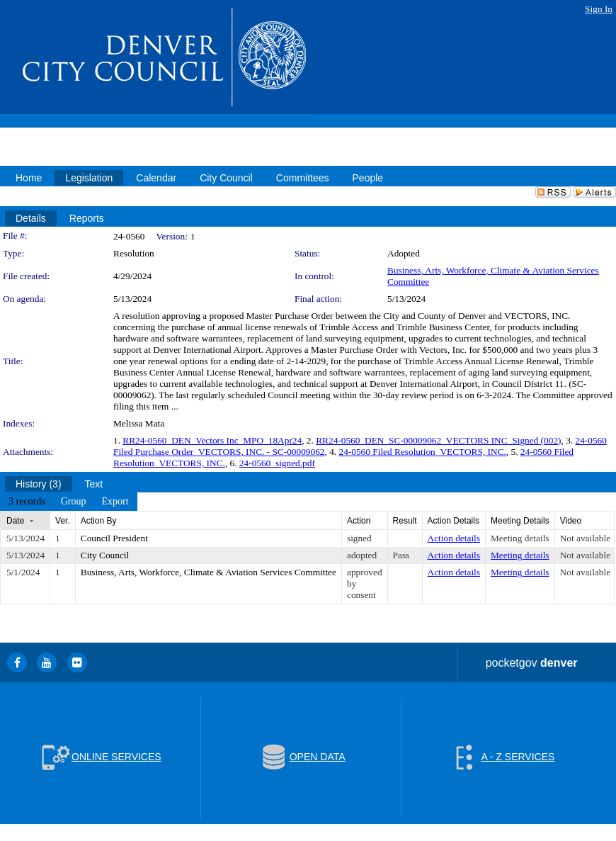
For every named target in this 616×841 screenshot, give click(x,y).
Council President (114, 538)
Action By (99, 521)
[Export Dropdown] (115, 502)
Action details (454, 538)
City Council (105, 555)
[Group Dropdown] (74, 502)
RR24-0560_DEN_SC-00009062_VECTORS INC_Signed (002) (438, 440)
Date (15, 521)
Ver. (63, 521)
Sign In (599, 9)
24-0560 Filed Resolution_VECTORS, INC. (423, 452)
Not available (585, 538)
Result (405, 521)
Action (359, 521)
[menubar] (69, 502)
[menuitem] (27, 502)
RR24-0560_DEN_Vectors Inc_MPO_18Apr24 (212, 440)
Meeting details (520, 538)
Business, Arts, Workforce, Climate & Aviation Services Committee (209, 572)
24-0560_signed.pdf (277, 463)
